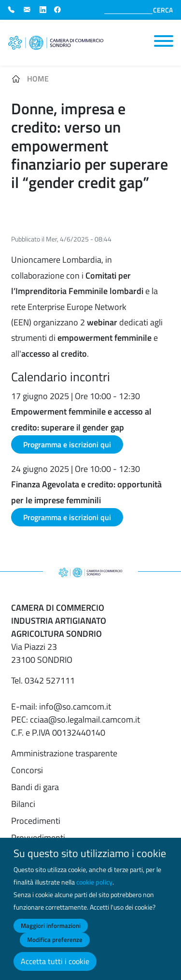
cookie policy (94, 888)
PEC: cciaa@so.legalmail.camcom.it (76, 719)
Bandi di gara (35, 787)
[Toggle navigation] (164, 41)
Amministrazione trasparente (64, 753)
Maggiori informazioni (51, 931)
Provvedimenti (38, 838)
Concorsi (27, 770)
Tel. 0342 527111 (43, 680)
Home (38, 79)
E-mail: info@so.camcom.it (61, 706)
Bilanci (23, 804)
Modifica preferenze (55, 946)
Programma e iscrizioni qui (67, 444)
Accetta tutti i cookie (55, 967)
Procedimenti (36, 821)
